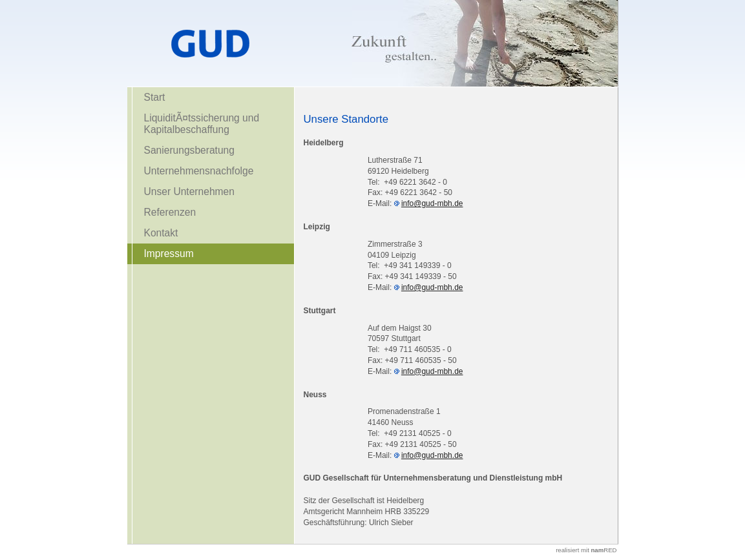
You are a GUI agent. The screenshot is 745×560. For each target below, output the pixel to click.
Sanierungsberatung (189, 150)
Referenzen (170, 212)
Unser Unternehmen (189, 192)
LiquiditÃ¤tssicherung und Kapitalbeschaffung (202, 124)
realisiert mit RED (586, 550)
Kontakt (161, 233)
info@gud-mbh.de (432, 203)
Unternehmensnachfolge (199, 171)
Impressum (169, 254)
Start (155, 97)
